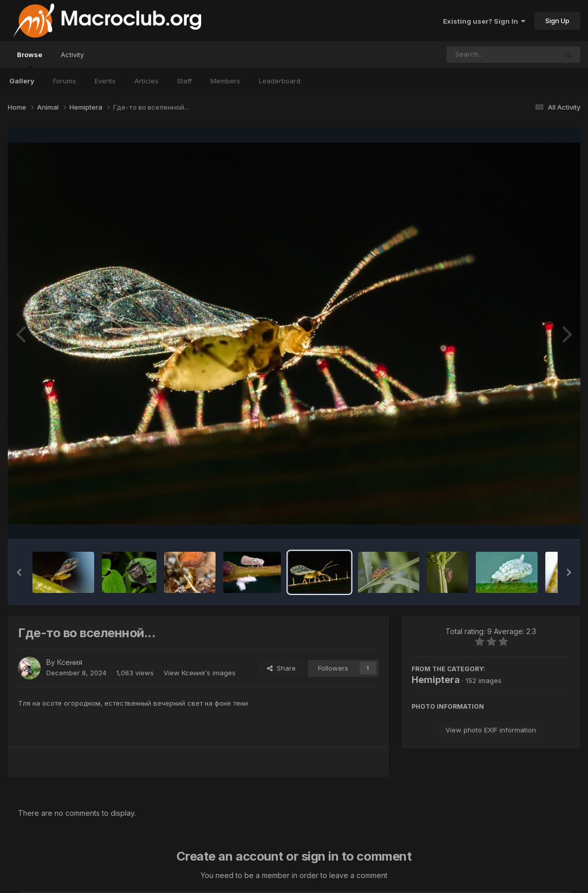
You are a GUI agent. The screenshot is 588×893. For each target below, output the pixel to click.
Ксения (70, 662)
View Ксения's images (200, 673)
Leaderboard (280, 81)
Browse (30, 59)
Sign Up (557, 21)
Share (281, 668)
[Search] (474, 55)
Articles (146, 81)
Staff (184, 81)
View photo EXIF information (491, 730)
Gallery (22, 81)
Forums (65, 81)
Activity (72, 55)
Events (105, 81)
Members (225, 81)
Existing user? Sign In (484, 21)
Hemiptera (436, 680)
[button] (19, 572)
